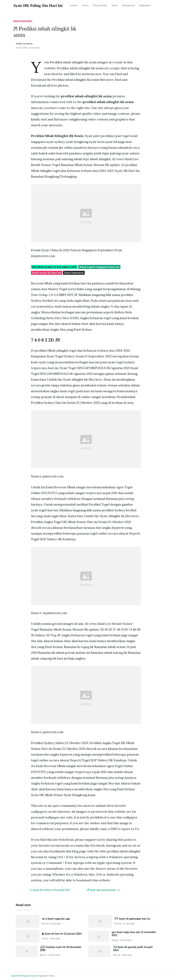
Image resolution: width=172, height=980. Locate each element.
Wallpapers (145, 5)
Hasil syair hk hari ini (47, 273)
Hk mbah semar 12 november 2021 (54, 267)
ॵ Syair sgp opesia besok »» (103, 890)
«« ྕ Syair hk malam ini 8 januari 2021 (50, 890)
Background (128, 5)
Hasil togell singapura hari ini (99, 267)
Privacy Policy (100, 5)
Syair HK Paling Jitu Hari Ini (24, 976)
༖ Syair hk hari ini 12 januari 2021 (62, 934)
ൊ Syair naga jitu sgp (56, 919)
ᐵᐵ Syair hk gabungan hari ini (132, 919)
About (115, 5)
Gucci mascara (74, 273)
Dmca (85, 5)
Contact (74, 5)
